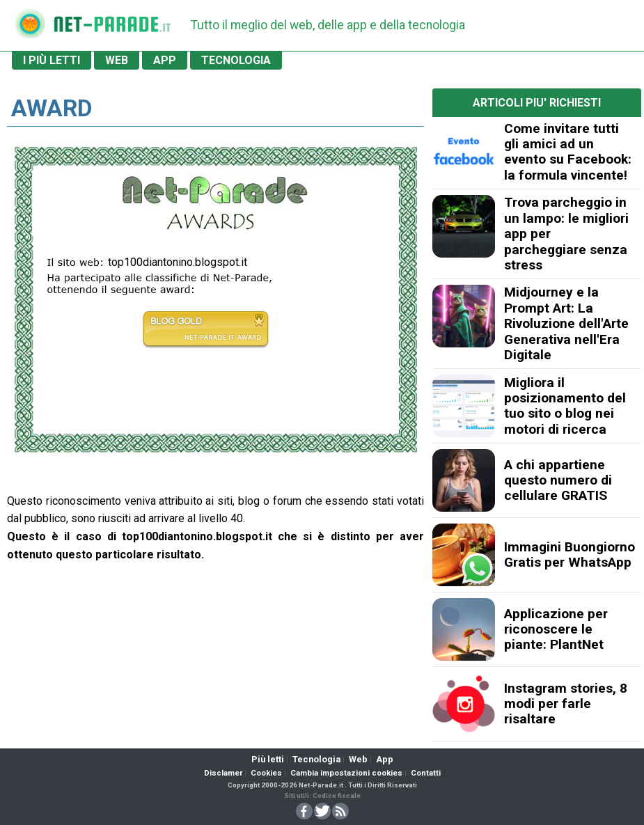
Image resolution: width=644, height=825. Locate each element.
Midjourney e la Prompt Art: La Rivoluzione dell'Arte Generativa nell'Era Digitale (566, 323)
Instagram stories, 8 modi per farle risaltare (566, 704)
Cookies (266, 773)
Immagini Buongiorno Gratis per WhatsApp (570, 555)
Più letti (268, 759)
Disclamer (223, 773)
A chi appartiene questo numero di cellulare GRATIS (558, 480)
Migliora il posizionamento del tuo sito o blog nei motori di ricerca (565, 406)
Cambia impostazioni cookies (346, 773)
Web (358, 759)
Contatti (426, 773)
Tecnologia (316, 759)
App (385, 759)
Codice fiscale (337, 795)
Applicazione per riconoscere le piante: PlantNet (556, 629)
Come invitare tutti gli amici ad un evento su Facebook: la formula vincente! (568, 152)
